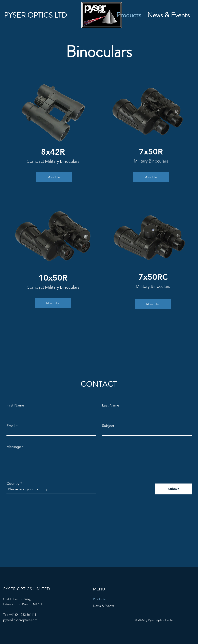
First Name (15, 405)
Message (14, 447)
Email (11, 426)
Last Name (111, 405)
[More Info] (54, 177)
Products (99, 599)
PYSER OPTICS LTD (35, 15)
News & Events (103, 606)
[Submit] (174, 489)
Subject (108, 426)
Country (13, 484)
